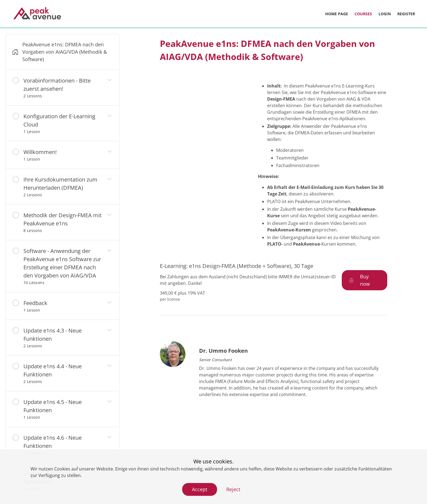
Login (385, 14)
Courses (363, 14)
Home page (337, 14)
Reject (233, 489)
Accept (200, 489)
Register (406, 14)
